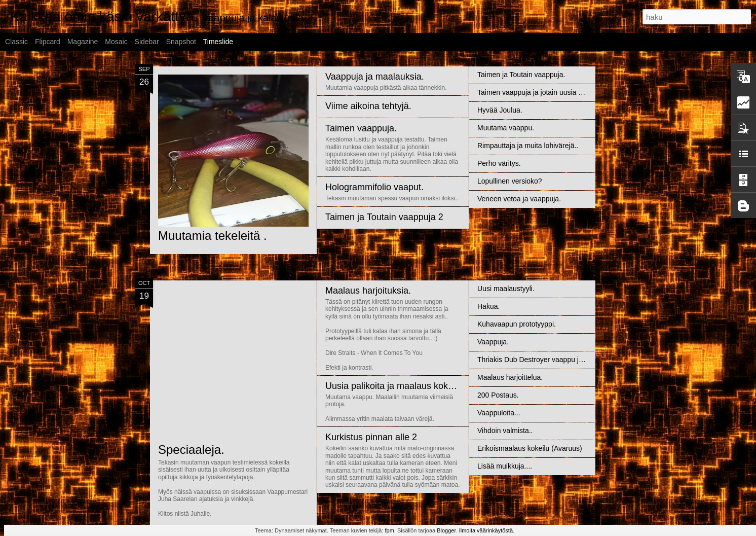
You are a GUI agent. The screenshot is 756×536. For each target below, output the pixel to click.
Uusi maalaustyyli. (506, 289)
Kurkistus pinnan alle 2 (371, 437)
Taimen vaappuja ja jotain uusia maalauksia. (547, 92)
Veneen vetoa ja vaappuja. (519, 199)
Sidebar (147, 42)
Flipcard (48, 42)
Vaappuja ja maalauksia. (375, 77)
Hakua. (488, 306)
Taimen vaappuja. (361, 128)
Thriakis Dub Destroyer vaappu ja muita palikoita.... (558, 360)
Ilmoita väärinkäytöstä (486, 530)
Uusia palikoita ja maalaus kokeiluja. (399, 386)
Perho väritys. (499, 163)
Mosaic (116, 42)
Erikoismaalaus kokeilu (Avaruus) (530, 448)
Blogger (446, 530)
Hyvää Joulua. (500, 110)
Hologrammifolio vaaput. (374, 187)
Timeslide (218, 42)
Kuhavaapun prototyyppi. (517, 324)
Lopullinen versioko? (510, 181)
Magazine (83, 42)
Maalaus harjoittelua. (510, 377)
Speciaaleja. (191, 450)
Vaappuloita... (499, 413)
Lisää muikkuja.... (505, 466)
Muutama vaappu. (506, 128)
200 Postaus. (498, 395)
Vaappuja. (493, 342)
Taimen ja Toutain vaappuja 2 (384, 217)
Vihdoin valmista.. (505, 431)
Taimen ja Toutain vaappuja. (521, 75)
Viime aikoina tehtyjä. (368, 106)
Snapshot (181, 42)
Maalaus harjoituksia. (368, 291)
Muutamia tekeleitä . (213, 236)
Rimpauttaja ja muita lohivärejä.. (528, 146)
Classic (16, 42)
